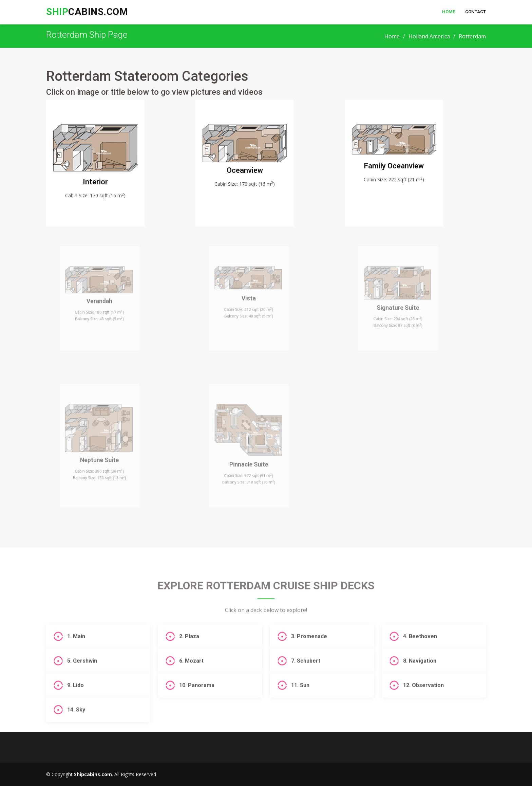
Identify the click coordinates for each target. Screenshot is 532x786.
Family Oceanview (396, 170)
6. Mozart (191, 680)
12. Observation (423, 705)
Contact (476, 12)
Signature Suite (402, 310)
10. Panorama (197, 705)
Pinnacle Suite (253, 464)
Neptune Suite (104, 461)
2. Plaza (189, 656)
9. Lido (75, 705)
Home (449, 12)
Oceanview (246, 174)
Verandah (103, 305)
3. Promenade (309, 656)
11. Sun (300, 705)
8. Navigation (420, 680)
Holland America (429, 36)
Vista (253, 303)
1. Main (76, 656)
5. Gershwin (82, 680)
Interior (97, 184)
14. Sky (76, 729)
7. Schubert (306, 680)
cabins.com (87, 12)
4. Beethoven (420, 656)
